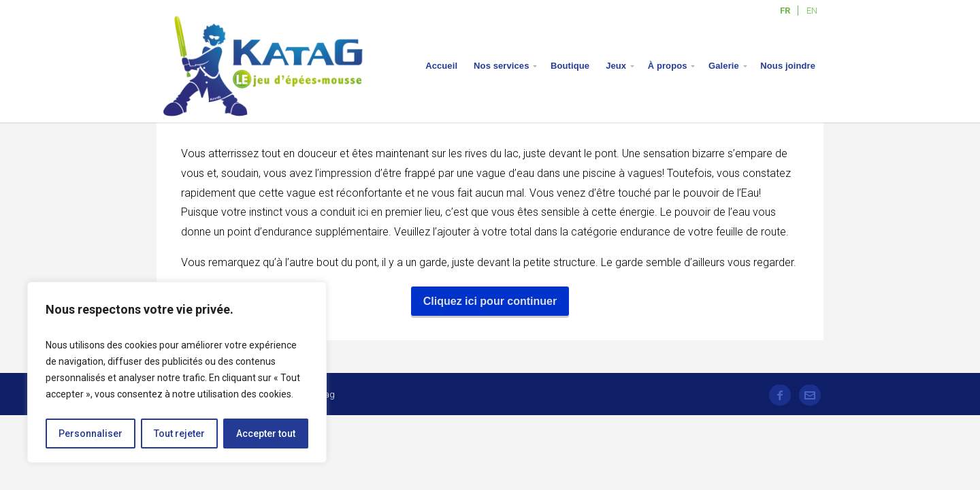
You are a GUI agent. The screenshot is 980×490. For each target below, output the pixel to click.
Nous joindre (788, 66)
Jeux (616, 66)
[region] (177, 372)
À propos (668, 66)
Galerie (724, 66)
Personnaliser (91, 434)
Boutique (570, 66)
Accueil (441, 66)
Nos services (501, 66)
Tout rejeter (179, 434)
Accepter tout (266, 434)
